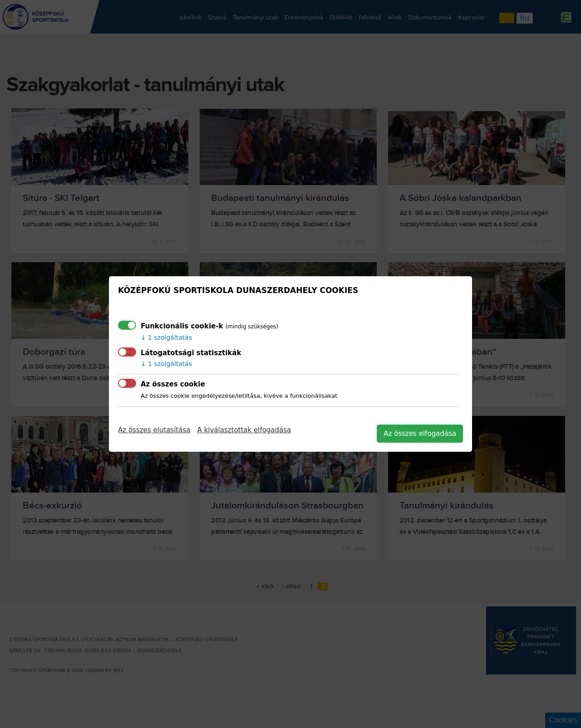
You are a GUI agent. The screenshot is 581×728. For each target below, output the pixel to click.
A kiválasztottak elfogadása (244, 430)
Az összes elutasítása (154, 430)
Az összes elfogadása (420, 434)
